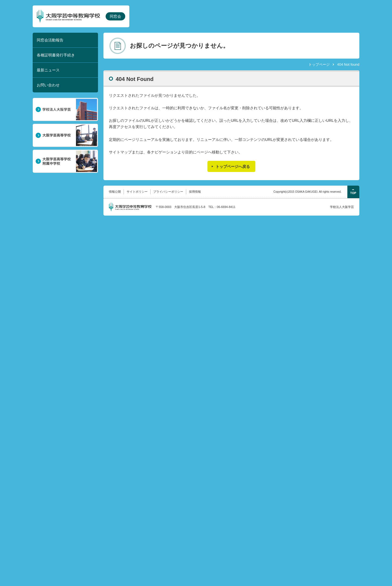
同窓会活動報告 (50, 40)
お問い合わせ (48, 85)
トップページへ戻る (233, 167)
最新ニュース (48, 70)
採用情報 (195, 192)
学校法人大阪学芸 (342, 207)
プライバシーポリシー (168, 192)
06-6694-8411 (226, 207)
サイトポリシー (137, 192)
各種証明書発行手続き (56, 55)
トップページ (319, 64)
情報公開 (115, 192)
